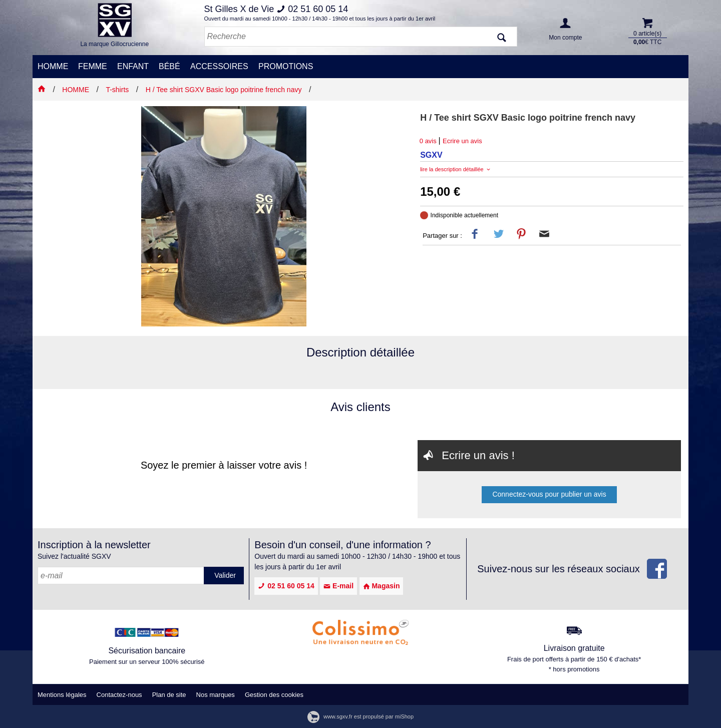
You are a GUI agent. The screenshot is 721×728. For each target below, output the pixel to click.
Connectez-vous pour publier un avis (549, 494)
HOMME (53, 66)
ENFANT (133, 66)
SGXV (431, 155)
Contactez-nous (119, 695)
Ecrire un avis (462, 141)
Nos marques (216, 695)
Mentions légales (62, 695)
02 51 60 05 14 (286, 586)
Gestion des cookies (274, 695)
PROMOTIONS (286, 66)
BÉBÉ (169, 66)
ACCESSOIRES (219, 66)
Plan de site (169, 695)
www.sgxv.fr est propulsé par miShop (360, 716)
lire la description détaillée (456, 169)
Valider (225, 575)
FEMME (93, 66)
